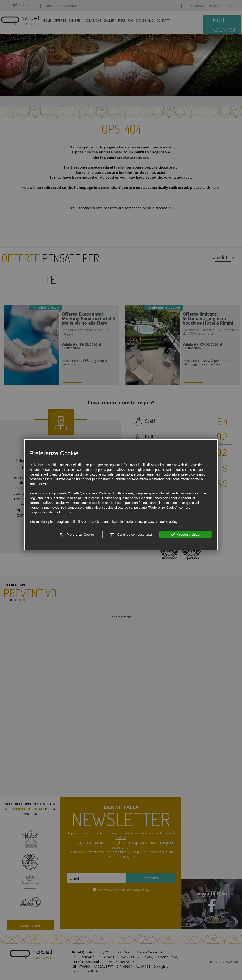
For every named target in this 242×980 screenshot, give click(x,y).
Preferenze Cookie (77, 535)
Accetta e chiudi (185, 535)
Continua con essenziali (131, 535)
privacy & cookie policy (161, 522)
